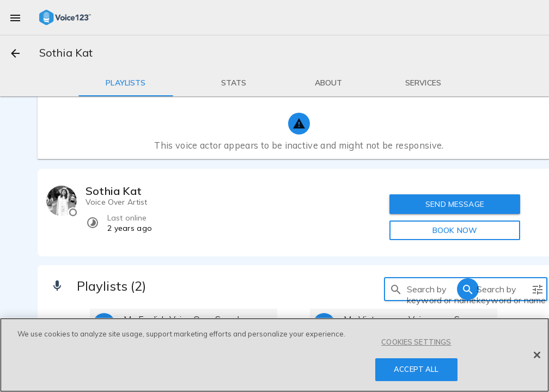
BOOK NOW (455, 230)
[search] (396, 289)
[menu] (15, 17)
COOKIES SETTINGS (416, 342)
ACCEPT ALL (416, 369)
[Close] (537, 355)
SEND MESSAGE (455, 204)
